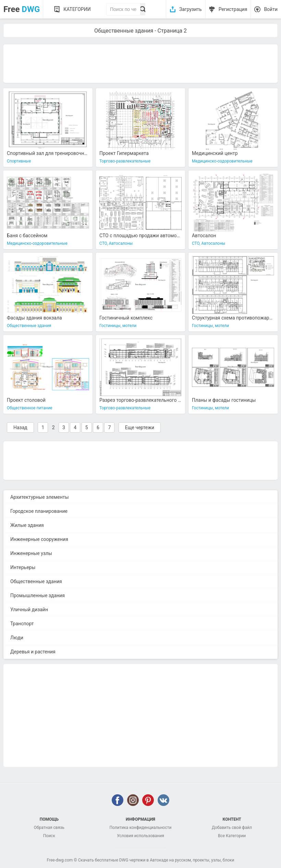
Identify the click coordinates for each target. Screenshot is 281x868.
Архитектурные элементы (40, 497)
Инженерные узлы (31, 553)
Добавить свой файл (232, 828)
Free (22, 9)
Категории (77, 9)
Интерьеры (23, 567)
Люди (17, 638)
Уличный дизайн (29, 610)
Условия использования (140, 836)
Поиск (49, 836)
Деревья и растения (33, 652)
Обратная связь (49, 828)
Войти (271, 9)
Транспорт (22, 624)
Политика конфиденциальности (141, 828)
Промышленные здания (38, 595)
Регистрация (233, 9)
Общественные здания (36, 581)
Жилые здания (27, 525)
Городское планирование (39, 511)
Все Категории (232, 836)
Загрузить (191, 9)
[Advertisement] (140, 63)
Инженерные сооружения (39, 539)
